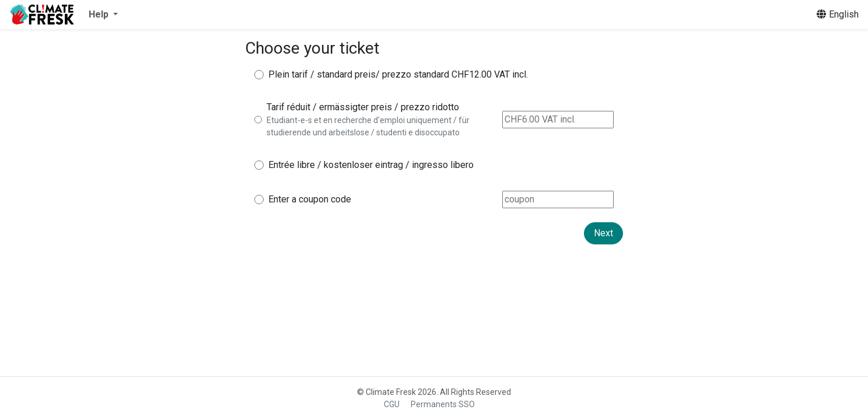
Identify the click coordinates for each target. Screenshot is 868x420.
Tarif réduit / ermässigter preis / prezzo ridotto (363, 107)
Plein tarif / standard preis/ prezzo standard (359, 74)
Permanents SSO (443, 404)
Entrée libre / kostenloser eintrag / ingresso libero (371, 165)
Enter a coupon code (310, 199)
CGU (392, 404)
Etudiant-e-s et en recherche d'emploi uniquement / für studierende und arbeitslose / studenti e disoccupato (368, 126)
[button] (103, 15)
